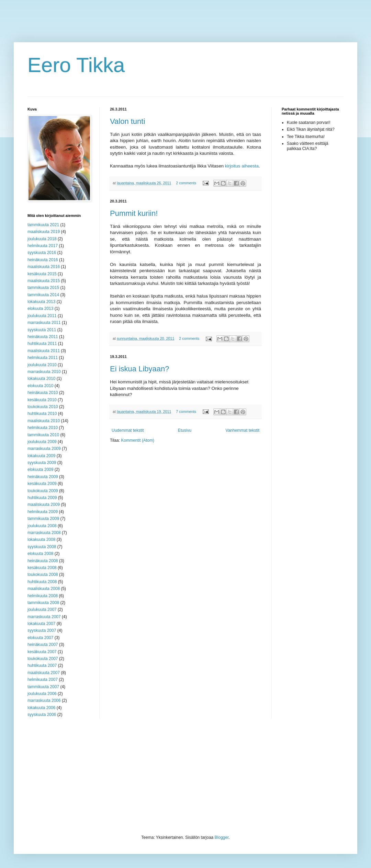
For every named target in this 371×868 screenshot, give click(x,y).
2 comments (186, 183)
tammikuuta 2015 (43, 288)
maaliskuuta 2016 (44, 267)
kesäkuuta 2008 (42, 568)
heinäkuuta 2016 (43, 260)
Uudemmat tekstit (128, 430)
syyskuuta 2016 (42, 253)
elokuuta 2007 (40, 638)
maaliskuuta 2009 (44, 505)
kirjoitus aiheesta (242, 166)
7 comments (186, 412)
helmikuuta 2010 (43, 428)
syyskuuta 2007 (42, 630)
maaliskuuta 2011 (44, 351)
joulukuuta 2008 (42, 526)
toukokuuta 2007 (43, 659)
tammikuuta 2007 (43, 687)
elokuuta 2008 (40, 554)
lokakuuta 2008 (41, 540)
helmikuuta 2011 (43, 358)
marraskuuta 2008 (44, 533)
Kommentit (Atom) (138, 440)
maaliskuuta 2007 (44, 673)
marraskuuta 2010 (44, 372)
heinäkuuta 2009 (43, 477)
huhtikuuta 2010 (42, 414)
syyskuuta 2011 (42, 330)
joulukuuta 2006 (42, 694)
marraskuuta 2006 (44, 701)
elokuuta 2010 (40, 386)
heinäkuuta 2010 (43, 393)
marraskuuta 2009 (44, 449)
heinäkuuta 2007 (43, 645)
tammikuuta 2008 (43, 603)
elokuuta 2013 (40, 309)
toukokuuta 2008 (43, 575)
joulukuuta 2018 (42, 239)
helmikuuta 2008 (43, 596)
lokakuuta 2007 (41, 624)
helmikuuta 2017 (43, 246)
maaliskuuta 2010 (44, 421)
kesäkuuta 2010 (42, 400)
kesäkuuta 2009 (42, 484)
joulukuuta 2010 (42, 365)
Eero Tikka (76, 65)
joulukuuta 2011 (42, 316)
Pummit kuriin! (134, 213)
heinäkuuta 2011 (43, 337)
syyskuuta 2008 (42, 547)
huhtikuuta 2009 (42, 498)
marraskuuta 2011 (44, 323)
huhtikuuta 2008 (42, 582)
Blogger (222, 837)
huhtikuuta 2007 (42, 666)
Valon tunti (127, 121)
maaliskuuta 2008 (44, 589)
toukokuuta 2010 (43, 407)
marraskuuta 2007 (44, 617)
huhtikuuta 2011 (42, 344)
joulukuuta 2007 (42, 610)
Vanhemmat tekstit (243, 430)
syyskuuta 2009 (42, 463)
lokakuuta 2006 (41, 708)
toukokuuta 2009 (43, 491)
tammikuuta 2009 (43, 519)
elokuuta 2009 (40, 470)
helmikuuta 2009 (43, 512)
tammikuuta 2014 (43, 295)
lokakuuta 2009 (41, 456)
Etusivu (185, 430)
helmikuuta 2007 (43, 680)
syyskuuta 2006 (42, 715)
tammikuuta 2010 (43, 435)
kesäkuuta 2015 (42, 274)
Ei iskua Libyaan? (139, 369)
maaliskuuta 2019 (44, 232)
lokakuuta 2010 (41, 379)
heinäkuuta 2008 (43, 561)
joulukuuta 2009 (42, 442)
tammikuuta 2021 (43, 225)
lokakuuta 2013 (41, 302)
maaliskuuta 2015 (44, 281)
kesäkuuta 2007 (42, 652)
